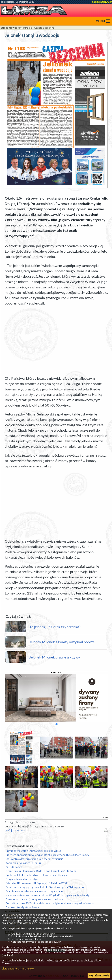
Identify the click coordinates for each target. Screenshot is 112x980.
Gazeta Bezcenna (44, 28)
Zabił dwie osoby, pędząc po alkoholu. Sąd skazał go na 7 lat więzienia (45, 887)
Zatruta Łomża (14, 867)
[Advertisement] (56, 341)
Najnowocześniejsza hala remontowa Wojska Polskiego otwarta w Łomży (47, 895)
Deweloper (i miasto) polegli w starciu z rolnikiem (34, 899)
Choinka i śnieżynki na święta (22, 907)
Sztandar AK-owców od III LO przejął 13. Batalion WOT (36, 883)
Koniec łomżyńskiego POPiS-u (23, 863)
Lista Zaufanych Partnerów (18, 968)
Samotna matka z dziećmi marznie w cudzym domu (34, 891)
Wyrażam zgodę (99, 975)
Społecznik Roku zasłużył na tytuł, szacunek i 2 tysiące (37, 875)
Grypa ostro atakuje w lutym (22, 879)
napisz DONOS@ (102, 2)
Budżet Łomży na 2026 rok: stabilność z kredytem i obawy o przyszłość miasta (50, 903)
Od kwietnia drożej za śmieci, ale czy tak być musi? (34, 859)
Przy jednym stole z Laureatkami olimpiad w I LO (33, 851)
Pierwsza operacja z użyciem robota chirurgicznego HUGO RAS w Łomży (47, 855)
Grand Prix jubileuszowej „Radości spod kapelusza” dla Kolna (41, 871)
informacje (26, 28)
